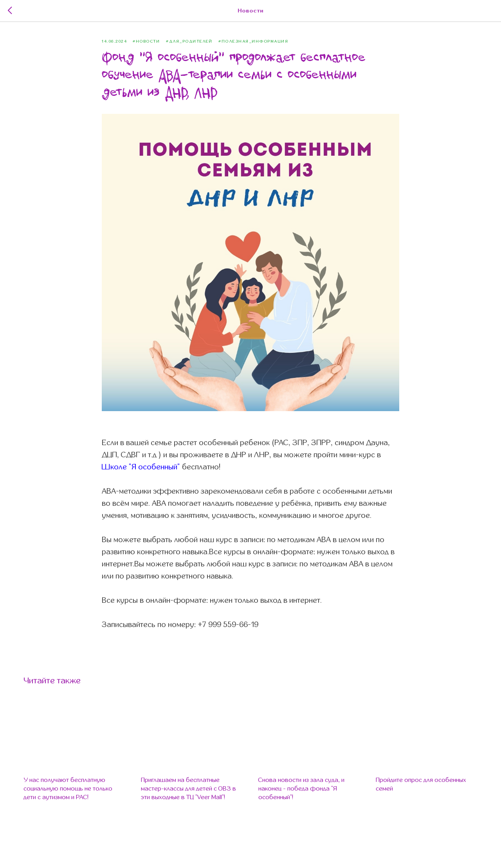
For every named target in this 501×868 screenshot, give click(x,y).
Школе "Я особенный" (141, 467)
